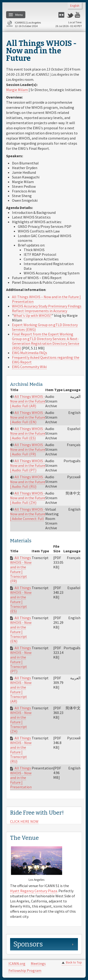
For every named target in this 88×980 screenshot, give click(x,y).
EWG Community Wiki (29, 367)
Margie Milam (17, 90)
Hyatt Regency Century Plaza (34, 891)
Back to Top (74, 962)
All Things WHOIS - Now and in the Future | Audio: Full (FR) (28, 449)
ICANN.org (17, 963)
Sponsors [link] (28, 944)
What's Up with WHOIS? (33, 315)
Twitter (70, 15)
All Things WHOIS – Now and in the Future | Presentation (46, 299)
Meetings (38, 963)
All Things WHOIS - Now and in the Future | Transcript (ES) (21, 599)
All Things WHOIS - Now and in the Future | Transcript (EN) (21, 629)
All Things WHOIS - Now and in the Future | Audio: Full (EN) (28, 417)
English (75, 6)
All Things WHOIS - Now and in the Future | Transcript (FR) (21, 569)
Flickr (62, 15)
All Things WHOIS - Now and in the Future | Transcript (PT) (21, 659)
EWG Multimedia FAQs (30, 353)
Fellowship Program (25, 970)
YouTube (78, 15)
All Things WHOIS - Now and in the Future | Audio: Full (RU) (28, 481)
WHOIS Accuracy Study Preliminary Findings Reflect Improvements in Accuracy (47, 308)
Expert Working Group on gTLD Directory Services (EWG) (45, 327)
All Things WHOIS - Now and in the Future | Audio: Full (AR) (28, 401)
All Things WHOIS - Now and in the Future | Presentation (21, 777)
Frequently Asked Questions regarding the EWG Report (46, 360)
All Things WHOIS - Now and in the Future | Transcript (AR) (21, 690)
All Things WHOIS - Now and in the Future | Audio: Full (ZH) (28, 498)
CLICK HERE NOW (24, 821)
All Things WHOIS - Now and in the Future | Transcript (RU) (21, 750)
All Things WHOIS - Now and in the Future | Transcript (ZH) (21, 720)
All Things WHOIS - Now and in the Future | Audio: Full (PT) (28, 465)
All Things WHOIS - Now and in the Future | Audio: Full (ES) (28, 433)
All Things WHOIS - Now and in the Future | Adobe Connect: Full (28, 514)
